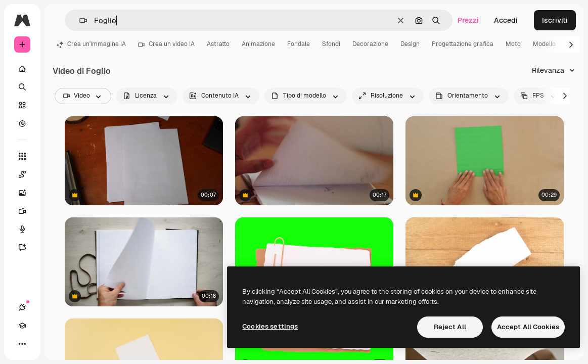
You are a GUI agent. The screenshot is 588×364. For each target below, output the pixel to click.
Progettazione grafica (463, 44)
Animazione (258, 44)
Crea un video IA (166, 44)
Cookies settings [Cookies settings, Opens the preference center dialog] (270, 326)
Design (410, 44)
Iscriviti (555, 20)
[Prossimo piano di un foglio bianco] (485, 262)
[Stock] (22, 105)
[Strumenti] (22, 156)
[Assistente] (27, 247)
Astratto (218, 44)
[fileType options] (306, 96)
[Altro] (22, 344)
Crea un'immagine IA (91, 44)
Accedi (506, 20)
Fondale (299, 44)
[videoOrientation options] (469, 96)
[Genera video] (27, 211)
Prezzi (468, 20)
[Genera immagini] (27, 193)
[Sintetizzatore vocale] (27, 229)
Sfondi (331, 44)
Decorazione (370, 44)
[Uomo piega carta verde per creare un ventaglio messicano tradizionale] (485, 161)
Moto (513, 44)
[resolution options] (388, 96)
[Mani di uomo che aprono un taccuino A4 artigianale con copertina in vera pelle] (144, 262)
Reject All (450, 327)
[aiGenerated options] (221, 96)
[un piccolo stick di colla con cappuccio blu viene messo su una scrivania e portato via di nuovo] (144, 161)
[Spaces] (27, 174)
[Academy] (22, 326)
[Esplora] (22, 123)
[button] (79, 20)
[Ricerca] (22, 87)
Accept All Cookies (528, 327)
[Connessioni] (22, 307)
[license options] (147, 96)
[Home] (22, 69)
